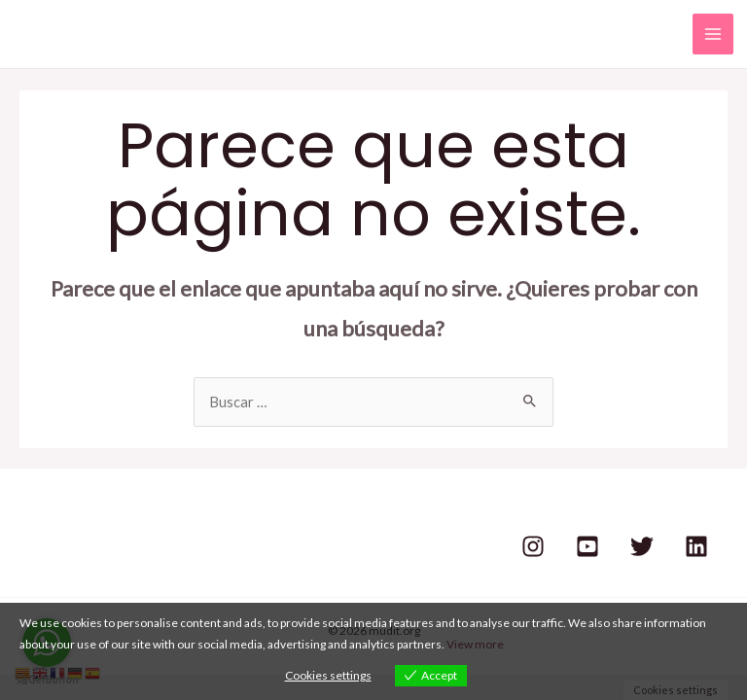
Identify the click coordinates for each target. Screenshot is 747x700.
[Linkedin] (696, 546)
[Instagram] (533, 546)
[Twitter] (642, 546)
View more (475, 644)
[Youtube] (587, 546)
